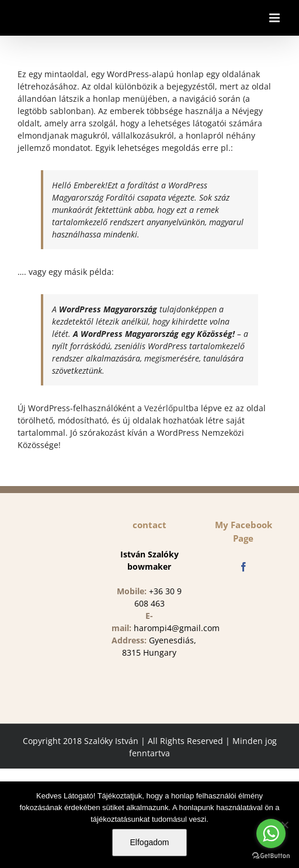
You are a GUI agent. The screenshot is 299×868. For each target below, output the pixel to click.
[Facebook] (244, 567)
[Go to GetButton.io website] (271, 856)
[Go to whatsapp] (271, 833)
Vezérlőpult (166, 408)
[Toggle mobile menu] (275, 18)
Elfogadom (150, 842)
